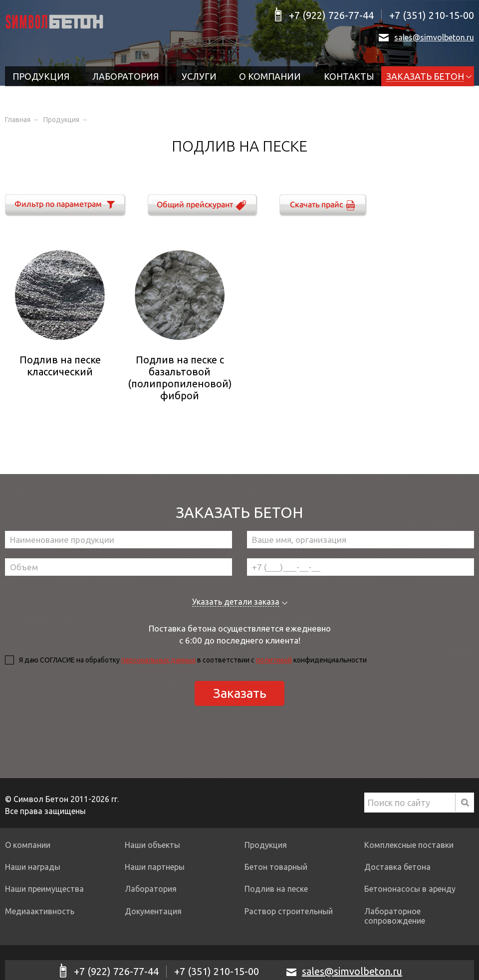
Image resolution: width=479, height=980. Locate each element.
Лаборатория (125, 76)
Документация (153, 911)
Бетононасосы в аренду (410, 889)
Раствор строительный (289, 911)
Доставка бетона (397, 867)
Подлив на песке (276, 889)
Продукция (41, 76)
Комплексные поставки (409, 845)
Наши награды (33, 867)
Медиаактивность (40, 911)
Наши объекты (152, 845)
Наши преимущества (44, 889)
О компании (270, 76)
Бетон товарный (276, 867)
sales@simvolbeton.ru (434, 37)
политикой (274, 660)
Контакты (349, 76)
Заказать (240, 693)
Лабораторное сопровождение (395, 916)
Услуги (199, 76)
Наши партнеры (155, 867)
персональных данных (158, 660)
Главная (18, 120)
